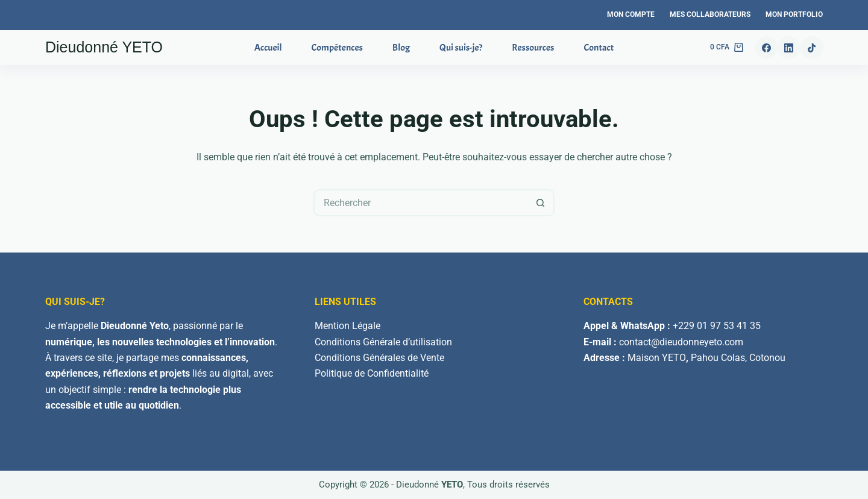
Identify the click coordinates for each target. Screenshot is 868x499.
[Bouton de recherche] (541, 203)
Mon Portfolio (794, 14)
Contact (599, 48)
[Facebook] (767, 48)
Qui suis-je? (461, 48)
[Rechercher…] (420, 203)
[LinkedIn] (789, 48)
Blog (401, 48)
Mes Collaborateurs (710, 14)
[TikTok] (812, 48)
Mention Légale (348, 326)
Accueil (268, 48)
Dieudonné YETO (104, 47)
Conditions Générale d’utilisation (383, 342)
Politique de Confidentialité (372, 373)
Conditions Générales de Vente (379, 358)
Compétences (337, 48)
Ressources (533, 48)
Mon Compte (631, 14)
